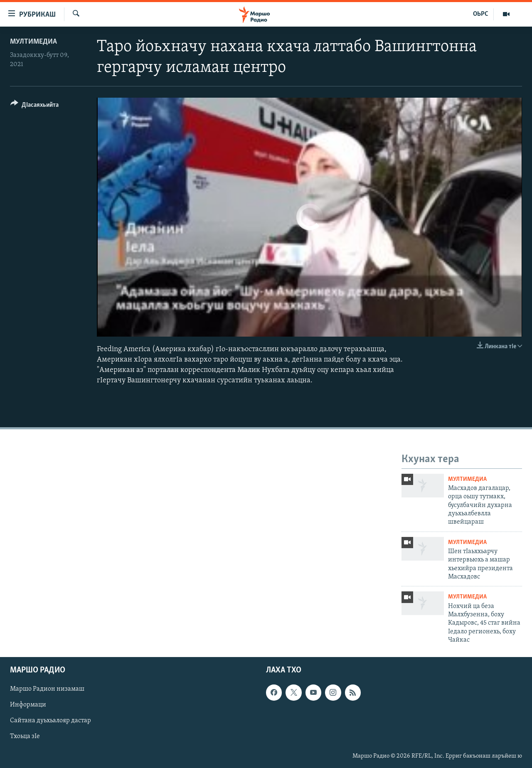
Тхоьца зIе (25, 736)
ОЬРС (481, 14)
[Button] (34, 106)
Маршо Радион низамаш (47, 689)
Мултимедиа (33, 42)
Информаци (28, 705)
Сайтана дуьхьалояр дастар (50, 721)
